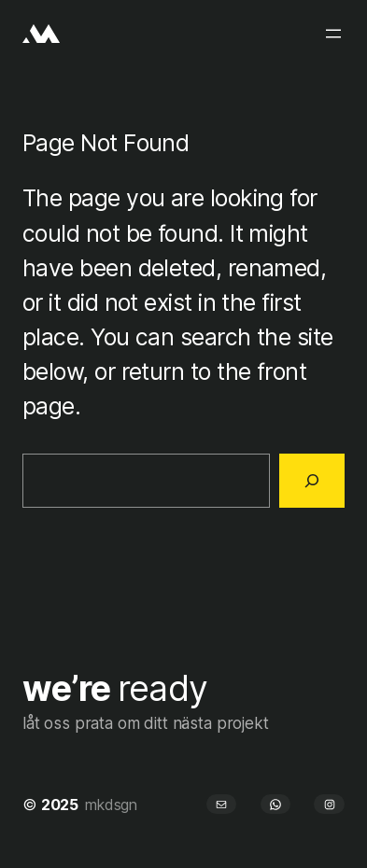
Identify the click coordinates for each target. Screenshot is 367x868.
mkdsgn (111, 805)
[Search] (312, 481)
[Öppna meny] (333, 34)
